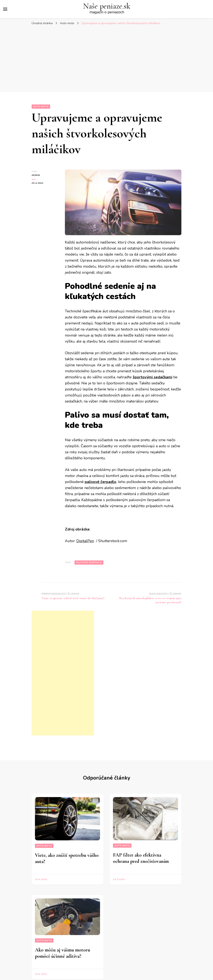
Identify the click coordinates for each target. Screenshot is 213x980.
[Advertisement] (106, 61)
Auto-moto (41, 107)
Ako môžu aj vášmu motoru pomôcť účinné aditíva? (63, 953)
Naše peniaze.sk (107, 6)
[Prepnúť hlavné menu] (5, 9)
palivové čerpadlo (89, 563)
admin (36, 175)
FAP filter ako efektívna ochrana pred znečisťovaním (141, 858)
